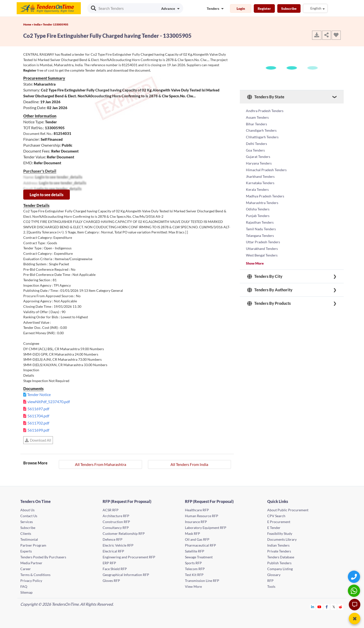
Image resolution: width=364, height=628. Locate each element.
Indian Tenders (278, 545)
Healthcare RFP (197, 510)
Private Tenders (279, 551)
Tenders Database (281, 557)
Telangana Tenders (260, 222)
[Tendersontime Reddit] (341, 607)
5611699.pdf (38, 430)
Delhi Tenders (256, 140)
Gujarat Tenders (258, 152)
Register (264, 8)
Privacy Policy (31, 581)
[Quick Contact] (355, 577)
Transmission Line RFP (202, 581)
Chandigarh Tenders (261, 128)
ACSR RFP (111, 510)
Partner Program (33, 545)
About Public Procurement (288, 510)
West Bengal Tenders (262, 240)
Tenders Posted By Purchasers (43, 557)
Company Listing (280, 569)
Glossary (274, 575)
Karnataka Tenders (260, 175)
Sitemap (26, 592)
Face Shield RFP (115, 569)
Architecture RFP (116, 516)
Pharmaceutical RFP (200, 545)
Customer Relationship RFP (124, 533)
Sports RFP (193, 563)
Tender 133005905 (56, 24)
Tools (271, 586)
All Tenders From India (189, 464)
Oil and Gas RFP (197, 539)
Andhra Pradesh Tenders (265, 110)
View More (193, 586)
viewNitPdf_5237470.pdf (49, 402)
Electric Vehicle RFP (118, 545)
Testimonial (29, 539)
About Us (27, 510)
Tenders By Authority (270, 274)
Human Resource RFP (202, 516)
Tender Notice (39, 394)
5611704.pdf (38, 416)
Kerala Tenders (257, 181)
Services (27, 522)
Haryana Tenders (259, 158)
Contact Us (29, 516)
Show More (255, 248)
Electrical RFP (113, 551)
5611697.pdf (38, 409)
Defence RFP (113, 539)
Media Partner (31, 563)
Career (26, 569)
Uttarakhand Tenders (262, 234)
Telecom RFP (195, 569)
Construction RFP (116, 522)
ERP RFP (109, 563)
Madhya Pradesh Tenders (265, 187)
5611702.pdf (38, 423)
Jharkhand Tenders (260, 169)
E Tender (274, 528)
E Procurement (279, 522)
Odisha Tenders (258, 199)
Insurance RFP (196, 522)
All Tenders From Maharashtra (101, 464)
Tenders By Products (269, 288)
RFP (270, 581)
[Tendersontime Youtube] (320, 607)
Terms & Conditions (35, 575)
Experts (26, 551)
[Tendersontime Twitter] (334, 607)
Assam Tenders (257, 116)
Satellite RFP (195, 551)
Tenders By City (265, 261)
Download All (38, 440)
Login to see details (47, 195)
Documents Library (282, 539)
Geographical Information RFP (126, 575)
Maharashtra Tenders (262, 193)
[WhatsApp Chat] (355, 591)
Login (241, 8)
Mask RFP (193, 533)
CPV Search (276, 516)
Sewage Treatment (199, 557)
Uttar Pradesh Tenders (263, 228)
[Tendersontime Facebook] (327, 607)
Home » (29, 24)
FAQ (24, 586)
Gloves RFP (111, 581)
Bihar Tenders (256, 122)
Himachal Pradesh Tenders (266, 163)
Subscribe (289, 8)
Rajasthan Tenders (260, 211)
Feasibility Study (280, 533)
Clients (26, 533)
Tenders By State (266, 97)
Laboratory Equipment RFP (206, 528)
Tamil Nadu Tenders (261, 216)
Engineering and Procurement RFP (129, 557)
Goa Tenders (255, 146)
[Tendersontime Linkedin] (313, 607)
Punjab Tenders (258, 205)
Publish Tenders (279, 563)
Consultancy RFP (116, 528)
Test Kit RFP (194, 575)
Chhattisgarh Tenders (262, 134)
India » (38, 24)
